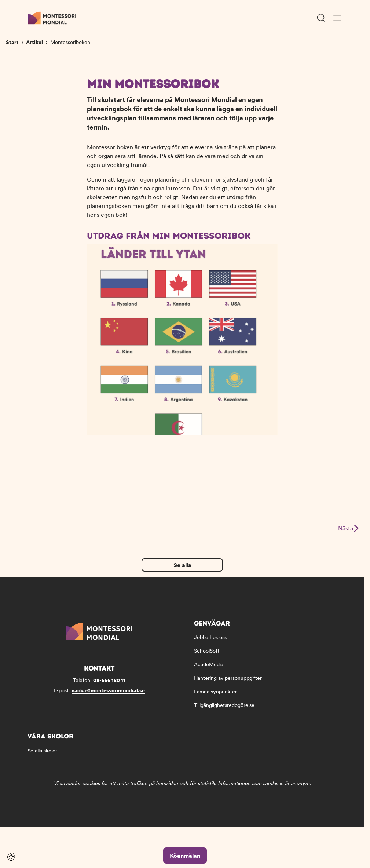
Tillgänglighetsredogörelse (224, 712)
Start (12, 89)
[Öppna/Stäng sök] (321, 18)
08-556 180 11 (109, 687)
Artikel (34, 89)
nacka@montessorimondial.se (108, 697)
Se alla (182, 572)
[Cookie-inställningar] (11, 857)
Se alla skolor (42, 758)
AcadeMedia (209, 671)
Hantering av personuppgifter (228, 685)
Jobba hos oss (210, 644)
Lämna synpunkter (215, 699)
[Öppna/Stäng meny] (337, 18)
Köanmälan (185, 856)
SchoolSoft (207, 658)
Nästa (348, 535)
